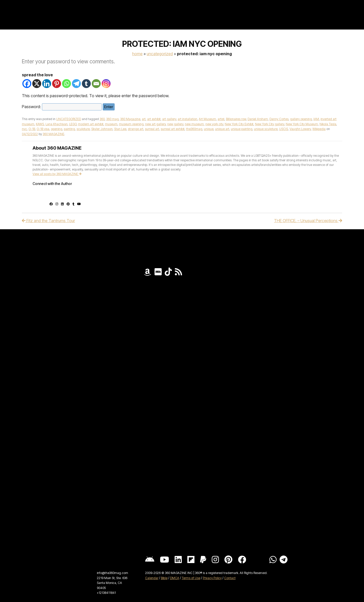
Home (137, 54)
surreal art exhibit (173, 129)
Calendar (152, 578)
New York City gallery (270, 124)
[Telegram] (76, 84)
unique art (222, 129)
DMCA (175, 578)
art (144, 119)
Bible (164, 578)
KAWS (40, 124)
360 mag (112, 119)
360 (102, 119)
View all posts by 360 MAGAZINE (57, 174)
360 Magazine (130, 119)
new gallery (175, 124)
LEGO (73, 124)
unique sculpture (266, 129)
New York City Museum (302, 124)
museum (111, 124)
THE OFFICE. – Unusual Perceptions (308, 221)
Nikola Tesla (328, 124)
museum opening (131, 124)
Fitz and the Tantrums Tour (48, 221)
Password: (62, 107)
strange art (136, 129)
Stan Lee (120, 129)
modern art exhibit (91, 124)
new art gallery (155, 124)
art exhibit (154, 119)
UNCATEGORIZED (160, 54)
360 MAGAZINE (54, 134)
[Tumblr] (86, 84)
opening (57, 129)
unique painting (242, 129)
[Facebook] (27, 84)
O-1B (32, 129)
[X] (37, 84)
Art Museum (207, 119)
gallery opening (301, 119)
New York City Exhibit (239, 124)
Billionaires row (236, 119)
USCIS (284, 129)
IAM (316, 119)
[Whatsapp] (66, 84)
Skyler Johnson (102, 129)
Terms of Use (191, 578)
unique (209, 129)
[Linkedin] (47, 84)
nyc (24, 129)
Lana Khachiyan (57, 124)
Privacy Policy (212, 578)
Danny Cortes (279, 119)
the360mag (194, 129)
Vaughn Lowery (300, 129)
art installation (187, 119)
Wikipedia (319, 129)
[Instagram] (106, 84)
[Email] (96, 84)
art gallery (169, 119)
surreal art (152, 129)
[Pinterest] (57, 84)
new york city (214, 124)
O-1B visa (43, 129)
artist (221, 119)
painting (69, 129)
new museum (194, 124)
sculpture (83, 129)
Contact (230, 578)
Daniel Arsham (258, 119)
